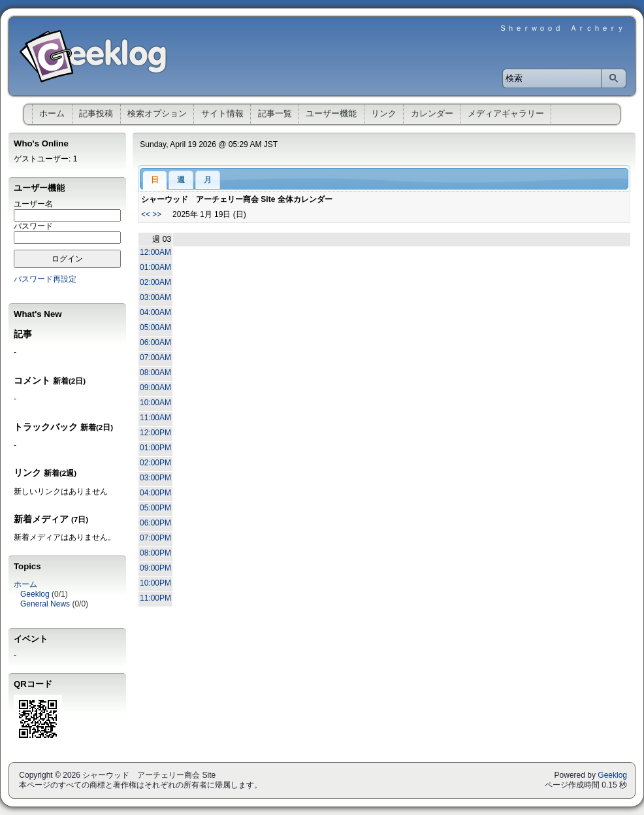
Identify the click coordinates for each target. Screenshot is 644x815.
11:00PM (155, 598)
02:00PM (155, 463)
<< (146, 214)
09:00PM (155, 568)
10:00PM (155, 583)
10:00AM (155, 403)
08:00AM (155, 373)
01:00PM (155, 448)
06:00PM (155, 523)
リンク (384, 113)
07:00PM (155, 538)
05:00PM (155, 508)
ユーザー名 (33, 204)
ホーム (52, 113)
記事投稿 (96, 113)
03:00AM (155, 297)
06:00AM (155, 342)
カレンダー (432, 113)
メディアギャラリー (506, 113)
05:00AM (155, 327)
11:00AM (155, 418)
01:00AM (155, 267)
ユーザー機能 (331, 113)
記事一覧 (275, 113)
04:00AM (155, 312)
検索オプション (157, 113)
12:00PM (155, 433)
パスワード (33, 226)
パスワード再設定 (45, 279)
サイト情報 (222, 113)
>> (157, 214)
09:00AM (155, 388)
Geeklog (35, 594)
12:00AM (155, 252)
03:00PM (155, 478)
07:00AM (155, 358)
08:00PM (155, 553)
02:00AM (155, 282)
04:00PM (155, 493)
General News (45, 604)
